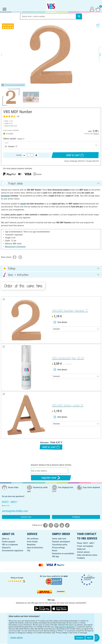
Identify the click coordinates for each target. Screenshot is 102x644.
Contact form (26, 517)
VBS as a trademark (10, 545)
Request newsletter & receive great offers (51, 465)
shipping (96, 134)
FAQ (29, 551)
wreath (23, 204)
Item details (60, 322)
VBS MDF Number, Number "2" (70, 311)
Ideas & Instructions (35, 548)
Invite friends (32, 542)
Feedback (76, 517)
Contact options (83, 552)
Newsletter (31, 545)
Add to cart (75, 155)
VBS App (55, 557)
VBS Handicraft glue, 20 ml (68, 358)
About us (6, 539)
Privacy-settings (58, 548)
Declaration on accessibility (63, 554)
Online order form (59, 539)
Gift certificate (33, 539)
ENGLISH (51, 616)
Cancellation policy (60, 545)
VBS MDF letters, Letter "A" (68, 405)
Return (55, 551)
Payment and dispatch (61, 542)
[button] (4, 55)
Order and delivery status (87, 555)
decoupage (5, 196)
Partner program (9, 542)
